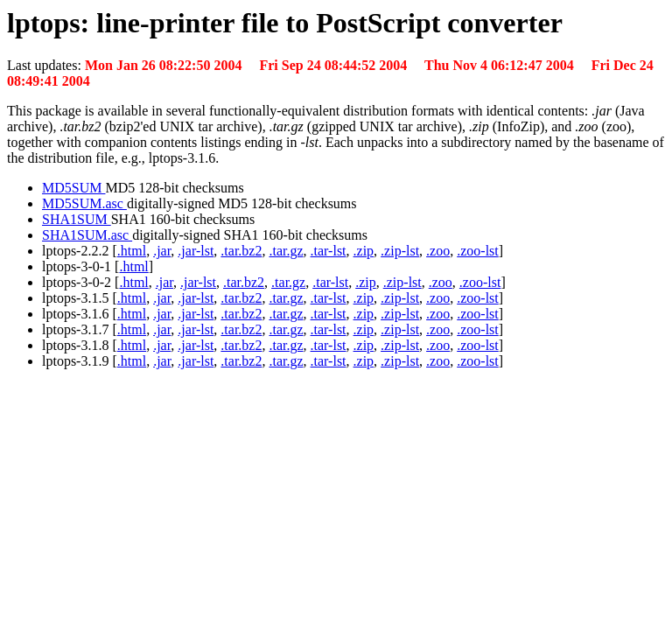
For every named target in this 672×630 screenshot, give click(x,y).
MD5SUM (73, 188)
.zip (364, 251)
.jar (162, 251)
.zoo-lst (478, 251)
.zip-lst (400, 251)
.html (132, 251)
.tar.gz (286, 251)
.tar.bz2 (241, 251)
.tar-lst (329, 251)
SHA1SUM (77, 219)
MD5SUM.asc (84, 203)
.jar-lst (196, 251)
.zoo (438, 251)
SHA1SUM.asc (87, 235)
